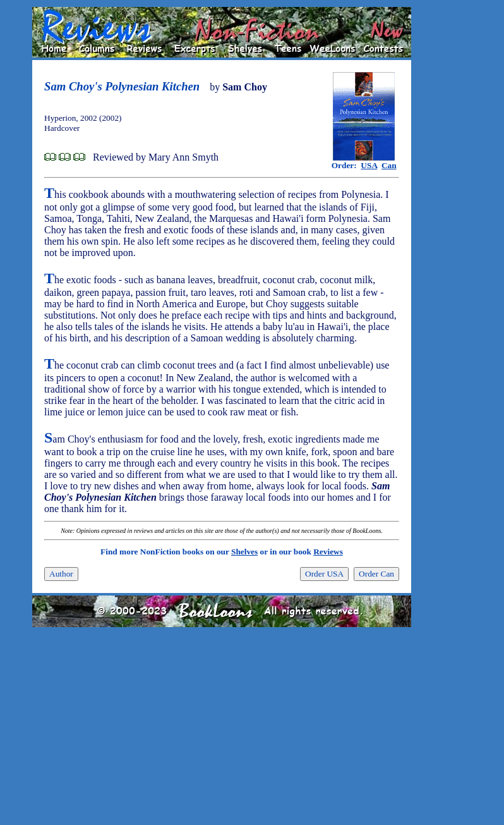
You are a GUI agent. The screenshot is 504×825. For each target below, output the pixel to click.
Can (389, 165)
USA (369, 165)
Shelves (244, 552)
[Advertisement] (452, 197)
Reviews (328, 552)
